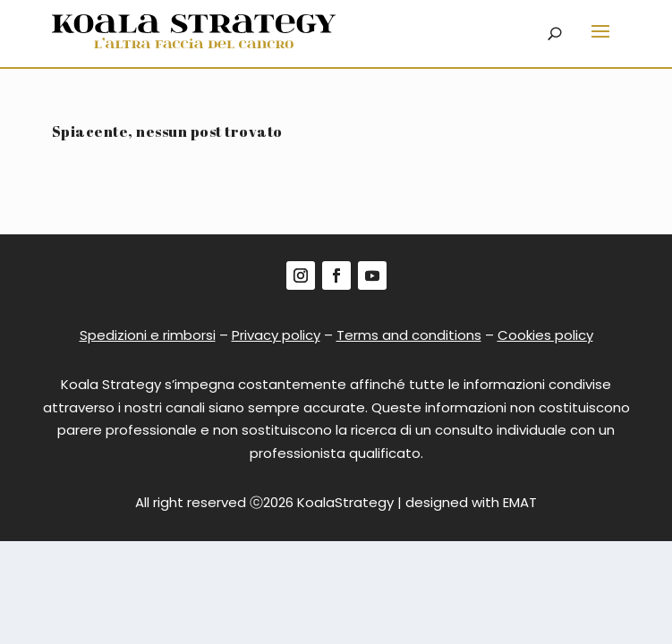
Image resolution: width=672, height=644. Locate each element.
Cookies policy (545, 335)
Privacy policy (276, 335)
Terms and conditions (409, 335)
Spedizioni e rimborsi (148, 335)
